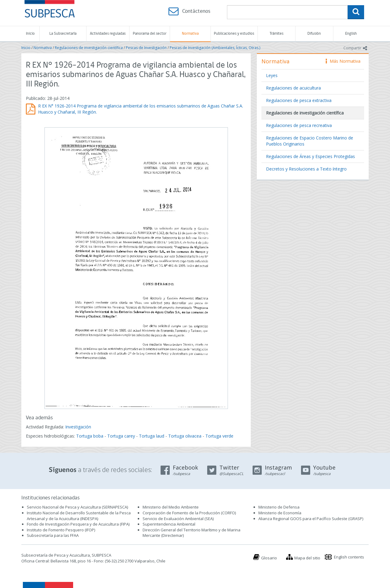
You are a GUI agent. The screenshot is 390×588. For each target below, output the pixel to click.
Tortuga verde (219, 436)
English (351, 34)
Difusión (314, 34)
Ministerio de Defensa (279, 507)
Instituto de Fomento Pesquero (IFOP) (61, 530)
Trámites (277, 34)
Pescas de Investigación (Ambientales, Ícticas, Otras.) (215, 48)
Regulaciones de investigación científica (89, 48)
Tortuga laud (152, 436)
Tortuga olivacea (185, 436)
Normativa (190, 34)
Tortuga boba (90, 436)
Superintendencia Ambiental (169, 524)
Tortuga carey (121, 436)
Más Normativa (343, 61)
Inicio (30, 34)
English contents (349, 557)
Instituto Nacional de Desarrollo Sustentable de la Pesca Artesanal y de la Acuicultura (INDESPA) (79, 516)
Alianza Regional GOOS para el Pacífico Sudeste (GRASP (310, 519)
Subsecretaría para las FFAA (53, 535)
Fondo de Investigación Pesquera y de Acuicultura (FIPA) (78, 524)
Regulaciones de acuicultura (293, 88)
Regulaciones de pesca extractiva (299, 100)
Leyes (272, 75)
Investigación (78, 427)
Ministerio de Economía (280, 513)
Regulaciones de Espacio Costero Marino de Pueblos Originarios (310, 141)
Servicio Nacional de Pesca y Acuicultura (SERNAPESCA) (77, 507)
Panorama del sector (150, 34)
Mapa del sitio (307, 558)
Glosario (269, 558)
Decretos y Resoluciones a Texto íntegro (306, 169)
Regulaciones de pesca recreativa (299, 125)
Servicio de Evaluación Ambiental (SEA (178, 519)
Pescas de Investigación (146, 48)
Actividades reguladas (108, 34)
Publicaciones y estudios (234, 34)
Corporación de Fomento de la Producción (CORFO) (189, 513)
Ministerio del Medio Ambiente (171, 507)
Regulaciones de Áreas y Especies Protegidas (310, 156)
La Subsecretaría (63, 34)
